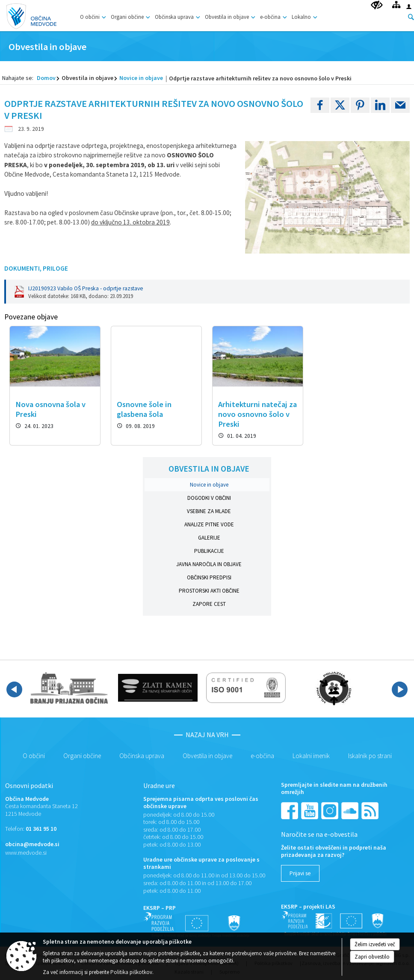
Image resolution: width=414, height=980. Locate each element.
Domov (46, 78)
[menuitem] (92, 16)
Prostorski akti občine (209, 591)
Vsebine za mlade (209, 511)
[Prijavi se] (300, 873)
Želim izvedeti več (375, 944)
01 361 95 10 (41, 829)
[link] (320, 105)
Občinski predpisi (209, 577)
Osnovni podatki (29, 785)
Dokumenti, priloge (36, 268)
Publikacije (209, 551)
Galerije (209, 538)
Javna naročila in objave (209, 564)
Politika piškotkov (131, 972)
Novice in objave (141, 78)
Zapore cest (209, 604)
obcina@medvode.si (32, 844)
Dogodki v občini (209, 498)
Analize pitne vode (209, 524)
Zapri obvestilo (372, 957)
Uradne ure (159, 785)
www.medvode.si (26, 853)
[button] (14, 689)
